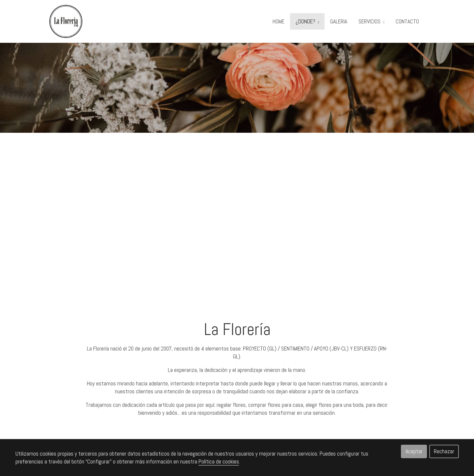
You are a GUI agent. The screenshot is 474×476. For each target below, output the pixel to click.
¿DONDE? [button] (307, 21)
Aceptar (414, 451)
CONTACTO (407, 21)
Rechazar (444, 451)
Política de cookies (219, 462)
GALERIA (339, 21)
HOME (278, 21)
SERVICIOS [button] (371, 21)
